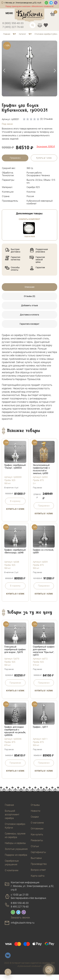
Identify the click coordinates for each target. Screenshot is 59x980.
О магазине (37, 823)
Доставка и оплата (30, 315)
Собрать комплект (30, 219)
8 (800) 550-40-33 (13, 23)
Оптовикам (37, 829)
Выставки (36, 858)
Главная (9, 805)
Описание (30, 287)
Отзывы (35, 805)
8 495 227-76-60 (20, 907)
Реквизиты (37, 840)
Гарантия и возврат (30, 324)
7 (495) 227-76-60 (13, 27)
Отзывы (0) (30, 296)
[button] (55, 71)
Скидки (35, 817)
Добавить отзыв (30, 305)
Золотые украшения (16, 849)
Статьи (35, 846)
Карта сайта (38, 876)
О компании (12, 870)
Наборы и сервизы (15, 843)
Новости (36, 811)
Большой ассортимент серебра (12, 814)
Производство (39, 864)
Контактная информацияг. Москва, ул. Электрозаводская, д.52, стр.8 (32, 886)
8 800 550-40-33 (20, 903)
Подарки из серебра (16, 855)
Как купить (37, 834)
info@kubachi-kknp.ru (23, 923)
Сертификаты (38, 852)
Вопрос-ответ (38, 870)
